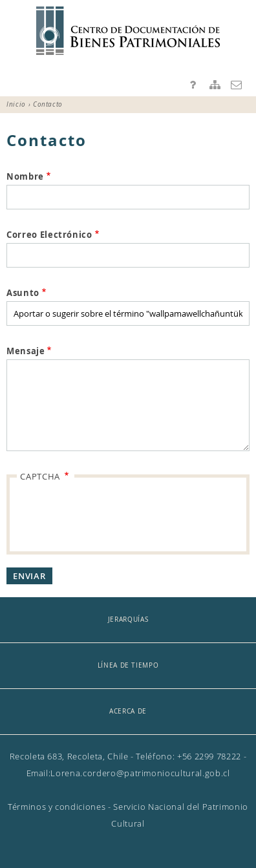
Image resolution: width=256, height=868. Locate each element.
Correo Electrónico (49, 235)
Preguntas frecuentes (193, 85)
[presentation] (118, 516)
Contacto (237, 85)
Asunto (23, 293)
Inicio (16, 104)
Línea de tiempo (128, 665)
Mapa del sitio (215, 85)
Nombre (25, 176)
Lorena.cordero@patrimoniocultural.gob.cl (140, 773)
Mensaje (26, 351)
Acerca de (128, 711)
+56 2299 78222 (209, 756)
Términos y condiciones (57, 807)
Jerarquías (128, 619)
